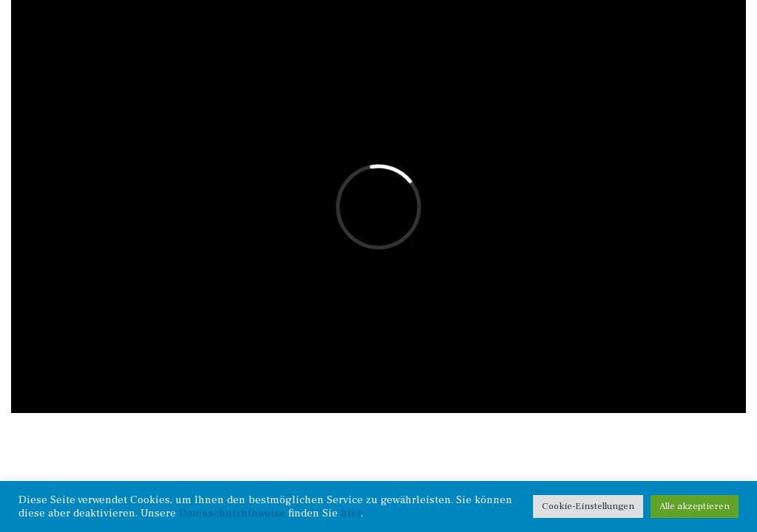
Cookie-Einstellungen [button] (588, 506)
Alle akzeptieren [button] (695, 506)
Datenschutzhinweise (232, 513)
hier (351, 513)
